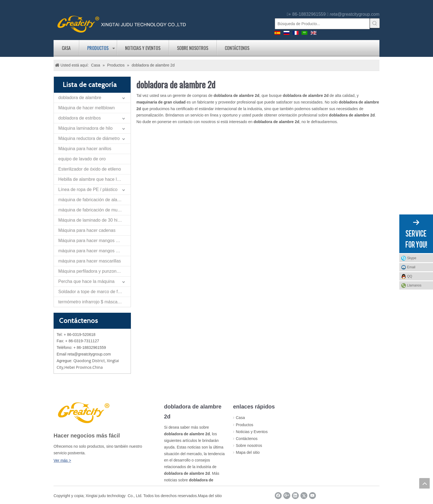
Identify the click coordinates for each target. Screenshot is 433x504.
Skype (412, 258)
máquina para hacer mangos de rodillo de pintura (94, 251)
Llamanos (414, 285)
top (424, 483)
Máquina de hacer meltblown (87, 108)
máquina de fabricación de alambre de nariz (94, 200)
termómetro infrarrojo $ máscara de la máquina (94, 302)
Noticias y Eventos (143, 48)
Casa (66, 48)
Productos (98, 48)
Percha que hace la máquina (86, 281)
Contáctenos (237, 48)
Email (411, 267)
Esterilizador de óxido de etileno (90, 169)
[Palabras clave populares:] (375, 23)
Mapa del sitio (248, 452)
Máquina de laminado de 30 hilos (91, 220)
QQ (410, 276)
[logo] (122, 24)
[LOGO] (83, 412)
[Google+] (287, 496)
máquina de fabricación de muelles (92, 210)
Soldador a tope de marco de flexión (94, 292)
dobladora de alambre (80, 98)
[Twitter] (304, 496)
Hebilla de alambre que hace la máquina (94, 179)
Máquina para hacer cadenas (87, 230)
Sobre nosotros (193, 48)
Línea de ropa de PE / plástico (88, 189)
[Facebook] (278, 496)
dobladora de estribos (80, 118)
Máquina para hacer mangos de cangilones (94, 241)
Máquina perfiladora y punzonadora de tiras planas (94, 271)
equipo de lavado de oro (82, 159)
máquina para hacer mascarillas (90, 261)
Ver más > (62, 460)
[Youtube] (312, 496)
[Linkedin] (295, 496)
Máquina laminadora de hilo (85, 128)
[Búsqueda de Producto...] (322, 24)
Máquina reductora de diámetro (89, 138)
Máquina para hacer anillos (85, 149)
